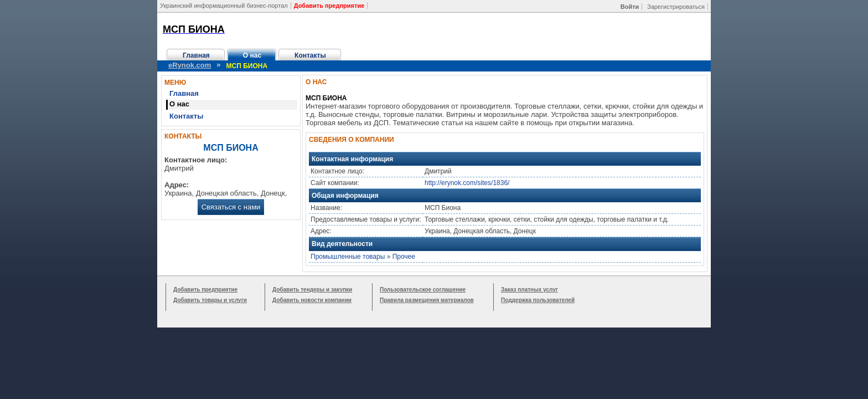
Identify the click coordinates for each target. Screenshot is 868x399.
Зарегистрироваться (676, 7)
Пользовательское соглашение (423, 290)
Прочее (404, 257)
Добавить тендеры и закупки (312, 290)
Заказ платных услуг (529, 290)
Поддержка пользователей (538, 300)
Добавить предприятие (205, 290)
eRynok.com (190, 65)
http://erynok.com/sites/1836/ (467, 183)
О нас (252, 55)
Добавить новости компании (312, 300)
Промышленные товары (348, 257)
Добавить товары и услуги (210, 300)
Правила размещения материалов (427, 300)
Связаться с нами (231, 207)
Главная (196, 55)
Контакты (310, 55)
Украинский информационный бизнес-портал (224, 6)
